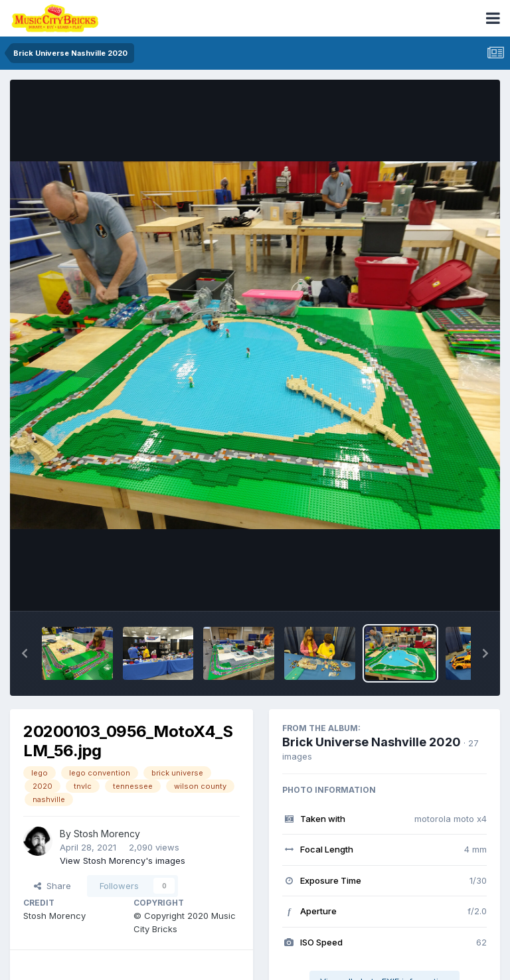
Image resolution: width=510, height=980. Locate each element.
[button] (25, 653)
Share (52, 886)
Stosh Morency (107, 834)
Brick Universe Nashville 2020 (372, 742)
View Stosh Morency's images (123, 860)
